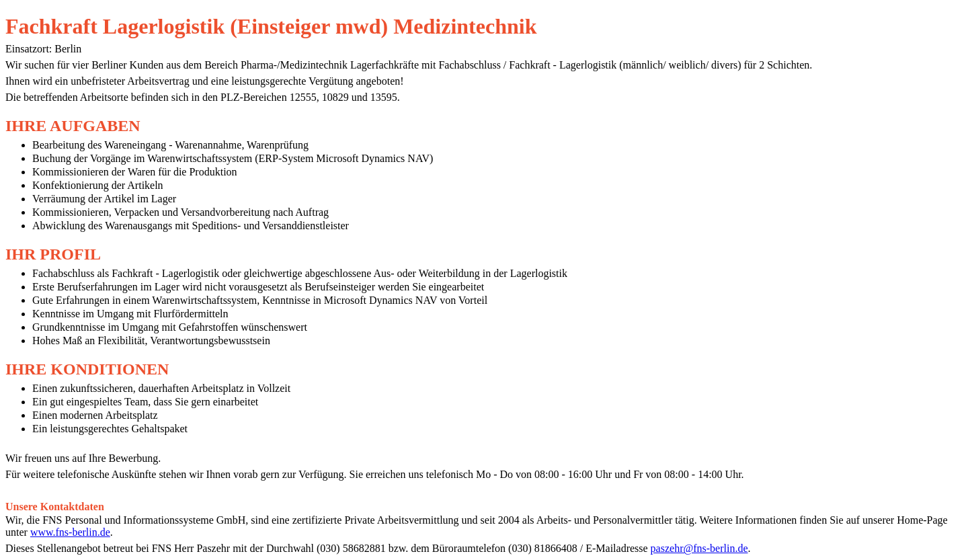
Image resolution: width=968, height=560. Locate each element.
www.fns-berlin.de (70, 532)
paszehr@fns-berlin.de (699, 548)
